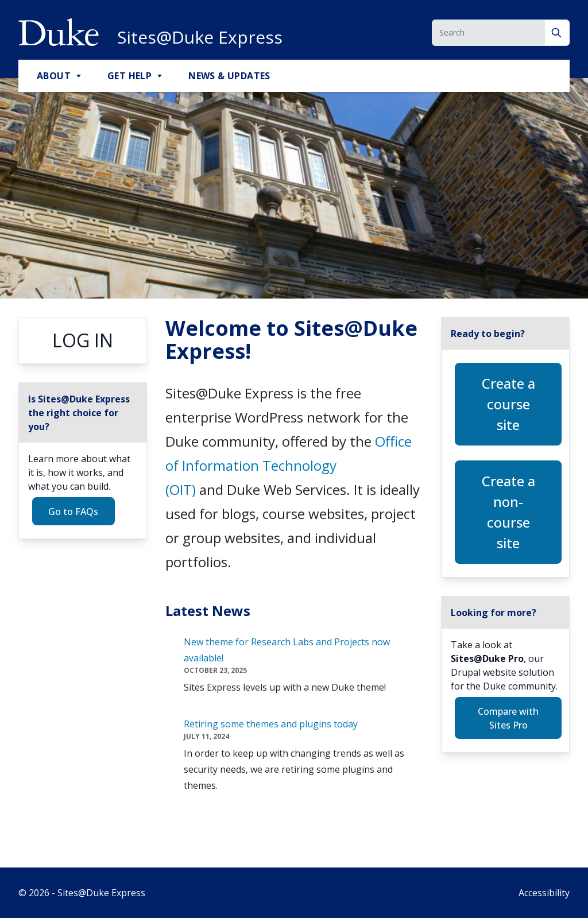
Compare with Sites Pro (508, 718)
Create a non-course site (508, 512)
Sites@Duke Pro (487, 659)
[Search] (557, 33)
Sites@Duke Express (200, 37)
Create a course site (508, 404)
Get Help (129, 76)
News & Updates (229, 76)
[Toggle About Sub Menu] (80, 76)
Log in (83, 340)
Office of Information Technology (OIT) (289, 465)
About (54, 76)
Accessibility (544, 893)
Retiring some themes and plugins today (271, 724)
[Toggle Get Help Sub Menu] (161, 76)
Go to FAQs (73, 512)
